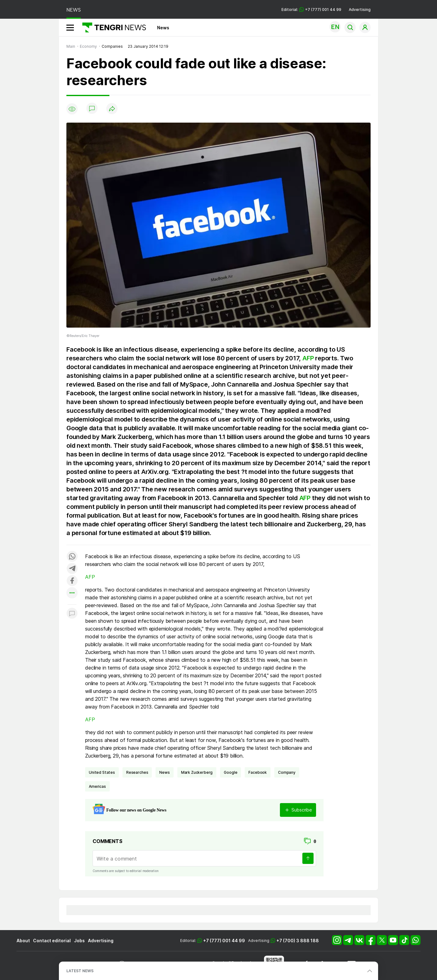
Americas (97, 786)
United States (102, 772)
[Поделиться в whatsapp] (72, 557)
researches (137, 772)
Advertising (360, 10)
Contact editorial (52, 941)
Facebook (258, 772)
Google (231, 772)
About (23, 941)
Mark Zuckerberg (197, 772)
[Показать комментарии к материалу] (72, 614)
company (287, 772)
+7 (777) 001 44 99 (224, 941)
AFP (308, 358)
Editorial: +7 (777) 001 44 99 (311, 10)
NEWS (74, 10)
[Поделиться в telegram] (72, 569)
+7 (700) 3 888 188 (298, 941)
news (164, 772)
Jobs (79, 941)
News (163, 28)
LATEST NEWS (80, 971)
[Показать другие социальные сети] (72, 593)
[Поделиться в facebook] (72, 581)
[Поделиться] (112, 109)
